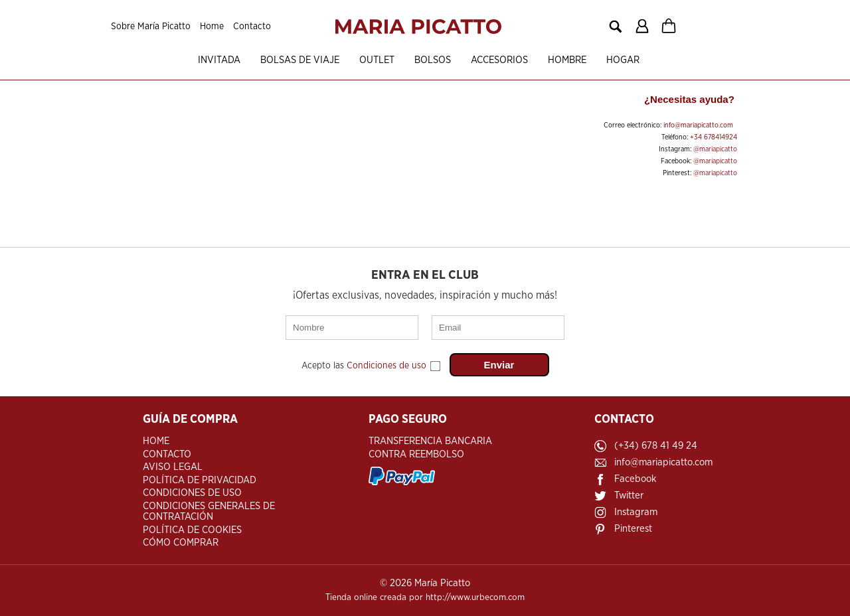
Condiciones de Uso (192, 493)
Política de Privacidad (200, 480)
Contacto (252, 27)
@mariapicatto (715, 149)
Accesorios (499, 60)
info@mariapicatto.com (698, 125)
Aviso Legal (173, 467)
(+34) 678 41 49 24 (656, 446)
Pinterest (633, 529)
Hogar (623, 60)
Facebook (635, 479)
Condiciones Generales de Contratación (209, 512)
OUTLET (377, 60)
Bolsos (433, 60)
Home (212, 27)
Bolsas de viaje (300, 60)
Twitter (629, 496)
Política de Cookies (192, 530)
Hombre (567, 60)
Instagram (636, 512)
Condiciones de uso (386, 366)
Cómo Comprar (181, 543)
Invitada (219, 60)
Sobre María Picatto (151, 27)
